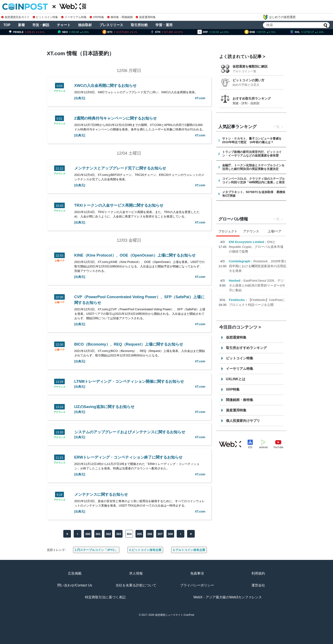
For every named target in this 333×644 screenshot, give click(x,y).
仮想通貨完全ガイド (15, 17)
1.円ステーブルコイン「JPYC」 (96, 550)
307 (160, 534)
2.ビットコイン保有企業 (145, 550)
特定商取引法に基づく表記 (105, 597)
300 (88, 534)
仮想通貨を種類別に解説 (250, 66)
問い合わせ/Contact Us (75, 585)
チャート (64, 25)
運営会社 (258, 585)
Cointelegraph (240, 261)
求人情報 (136, 573)
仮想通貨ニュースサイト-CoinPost (175, 615)
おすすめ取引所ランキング (252, 98)
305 (139, 534)
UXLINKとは (236, 379)
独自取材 (85, 25)
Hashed (235, 280)
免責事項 (197, 573)
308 (170, 534)
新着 (21, 25)
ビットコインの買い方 (248, 80)
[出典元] (80, 98)
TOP (7, 25)
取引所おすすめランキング (246, 348)
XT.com (200, 98)
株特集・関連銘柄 (120, 17)
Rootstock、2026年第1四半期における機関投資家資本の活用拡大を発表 (258, 266)
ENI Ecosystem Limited (247, 242)
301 (98, 534)
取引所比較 (139, 25)
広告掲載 (75, 573)
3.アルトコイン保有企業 (189, 550)
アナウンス (60, 91)
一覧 (276, 127)
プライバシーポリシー (197, 585)
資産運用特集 (146, 17)
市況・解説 (41, 25)
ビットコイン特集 (45, 17)
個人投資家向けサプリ (243, 421)
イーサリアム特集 (74, 17)
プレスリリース (111, 25)
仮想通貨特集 (236, 337)
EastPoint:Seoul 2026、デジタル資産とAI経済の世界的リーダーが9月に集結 (257, 285)
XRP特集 (97, 17)
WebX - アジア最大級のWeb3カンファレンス (228, 597)
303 (119, 534)
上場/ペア (59, 261)
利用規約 (258, 573)
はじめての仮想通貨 (279, 17)
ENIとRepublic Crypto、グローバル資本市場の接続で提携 (256, 247)
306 (150, 534)
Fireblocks (237, 300)
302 (108, 534)
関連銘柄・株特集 (240, 400)
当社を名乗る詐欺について (136, 585)
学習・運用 (164, 25)
